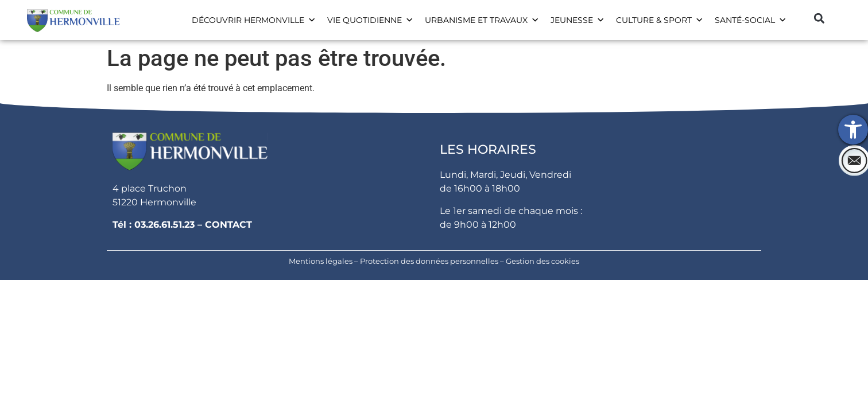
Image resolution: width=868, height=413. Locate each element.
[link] (853, 130)
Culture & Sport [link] (660, 20)
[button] (819, 18)
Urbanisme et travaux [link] (482, 20)
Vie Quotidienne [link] (370, 20)
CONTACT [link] (228, 225)
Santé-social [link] (751, 20)
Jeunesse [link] (578, 20)
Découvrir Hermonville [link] (254, 20)
